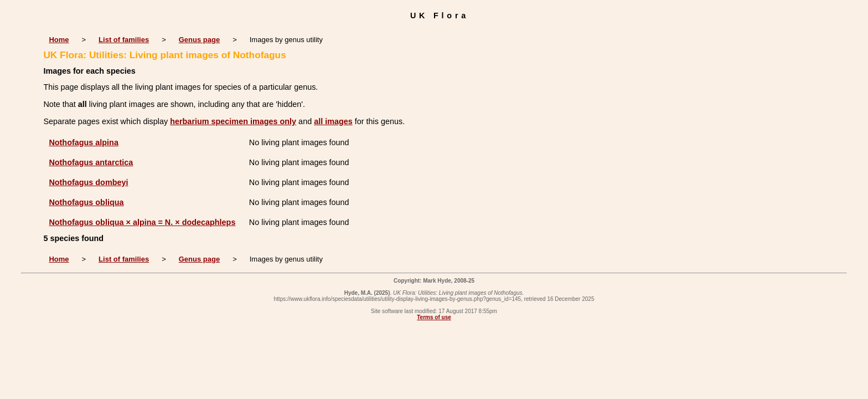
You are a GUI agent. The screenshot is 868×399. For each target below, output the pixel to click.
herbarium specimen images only (233, 121)
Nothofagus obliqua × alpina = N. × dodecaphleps (142, 222)
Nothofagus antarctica (91, 162)
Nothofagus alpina (84, 142)
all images (333, 121)
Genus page (199, 40)
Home (59, 40)
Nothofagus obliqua (86, 202)
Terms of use (434, 317)
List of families (124, 40)
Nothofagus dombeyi (88, 182)
